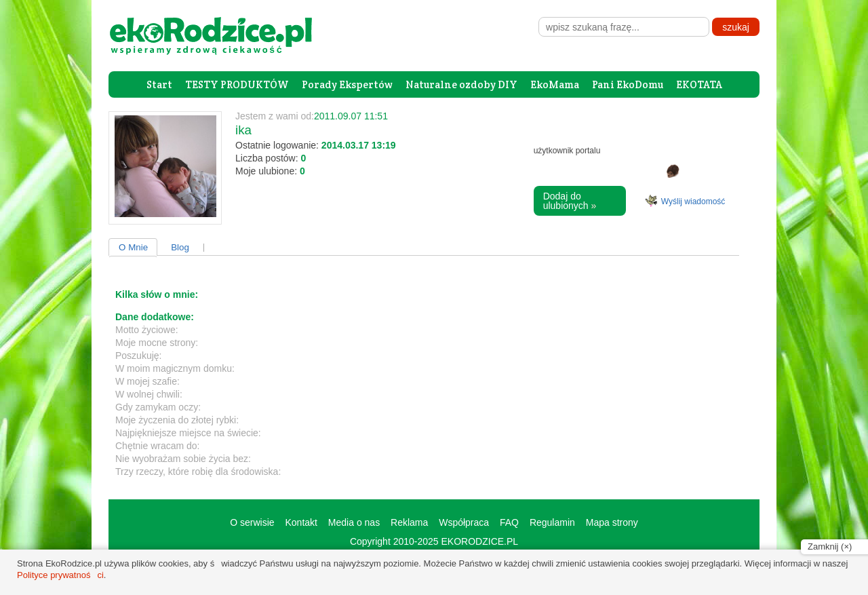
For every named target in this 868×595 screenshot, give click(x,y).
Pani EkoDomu (628, 84)
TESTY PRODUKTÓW (237, 84)
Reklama (409, 522)
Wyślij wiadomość (693, 201)
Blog (180, 247)
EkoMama (555, 84)
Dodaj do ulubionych (570, 201)
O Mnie (133, 247)
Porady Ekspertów (347, 84)
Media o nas (354, 522)
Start (159, 84)
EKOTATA (699, 84)
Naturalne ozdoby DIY (461, 84)
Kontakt (301, 522)
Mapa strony (612, 522)
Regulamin (552, 522)
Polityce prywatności (60, 575)
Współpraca (464, 522)
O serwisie (252, 522)
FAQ (509, 522)
